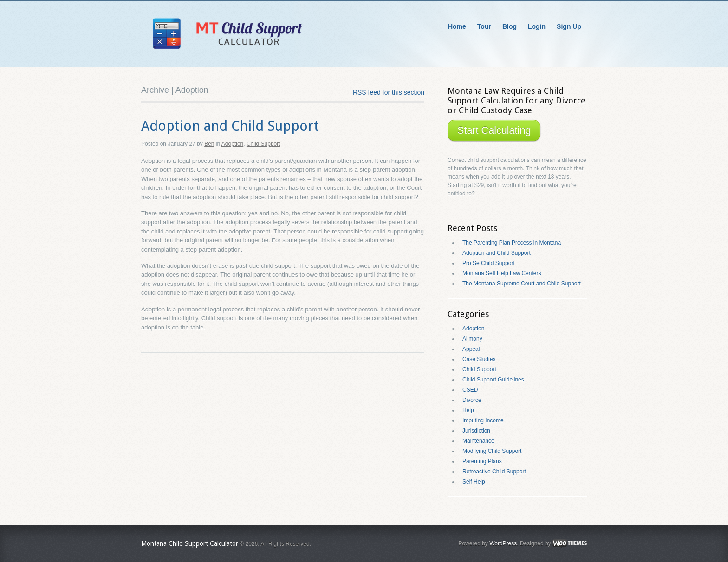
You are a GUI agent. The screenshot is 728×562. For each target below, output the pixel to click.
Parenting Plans (482, 461)
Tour (484, 26)
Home (457, 26)
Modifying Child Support (492, 451)
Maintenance (478, 441)
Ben (209, 144)
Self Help (474, 482)
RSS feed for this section (389, 92)
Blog (510, 26)
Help (468, 410)
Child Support (263, 144)
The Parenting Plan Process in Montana (512, 243)
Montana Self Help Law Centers (502, 273)
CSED (470, 390)
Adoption (232, 144)
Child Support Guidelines (493, 380)
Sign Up (569, 26)
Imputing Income (483, 420)
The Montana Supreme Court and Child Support (522, 284)
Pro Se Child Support (489, 263)
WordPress (503, 543)
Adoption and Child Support (230, 126)
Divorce (472, 400)
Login (537, 26)
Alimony (472, 339)
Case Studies (479, 359)
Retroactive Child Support (494, 472)
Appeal (471, 349)
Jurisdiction (476, 431)
